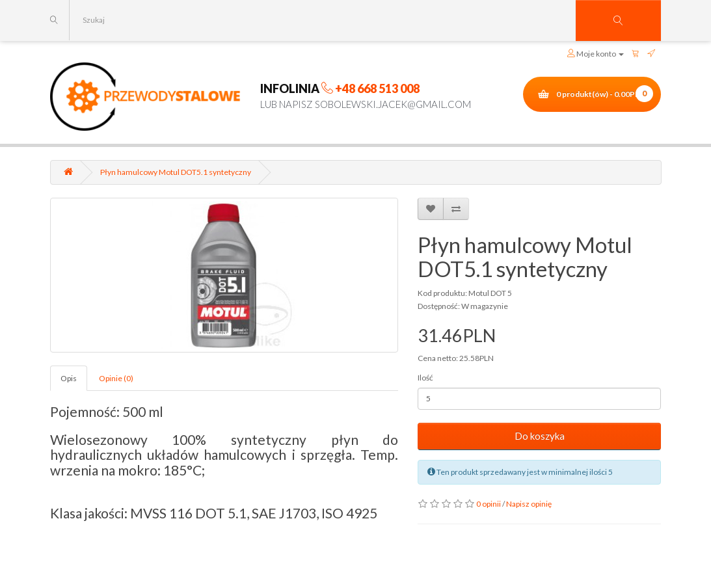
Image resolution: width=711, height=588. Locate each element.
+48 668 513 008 (377, 88)
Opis (69, 378)
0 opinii (489, 504)
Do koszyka (540, 436)
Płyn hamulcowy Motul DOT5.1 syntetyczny (176, 172)
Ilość (425, 378)
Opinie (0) (116, 378)
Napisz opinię (529, 504)
